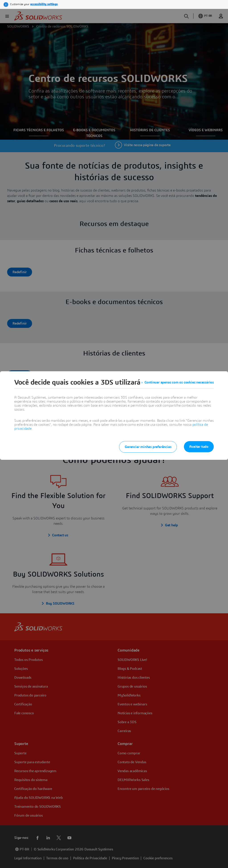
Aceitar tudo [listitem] (199, 447)
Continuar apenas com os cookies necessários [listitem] (179, 382)
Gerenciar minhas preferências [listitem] (148, 447)
